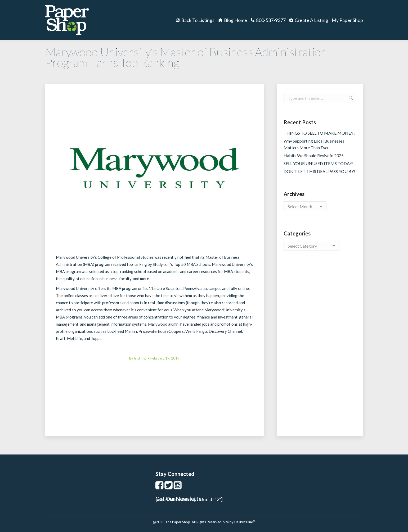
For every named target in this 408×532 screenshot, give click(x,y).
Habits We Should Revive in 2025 (314, 155)
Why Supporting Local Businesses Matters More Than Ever (314, 144)
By (138, 358)
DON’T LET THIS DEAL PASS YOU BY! (319, 171)
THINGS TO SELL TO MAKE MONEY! (319, 133)
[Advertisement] (320, 349)
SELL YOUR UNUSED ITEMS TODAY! (319, 163)
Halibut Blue (245, 522)
